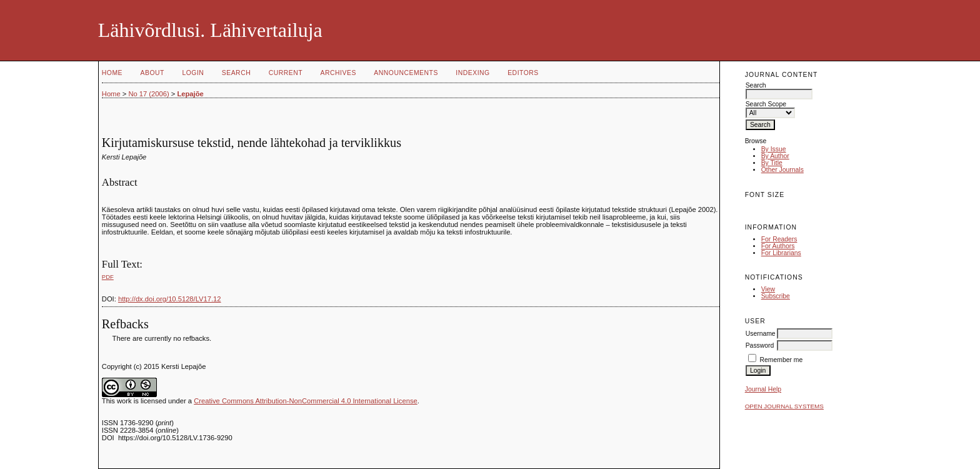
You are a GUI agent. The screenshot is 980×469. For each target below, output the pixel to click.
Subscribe (776, 296)
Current (286, 73)
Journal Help (763, 389)
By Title (772, 163)
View (768, 289)
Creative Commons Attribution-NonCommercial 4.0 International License (306, 401)
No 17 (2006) (148, 94)
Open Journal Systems (784, 406)
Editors (523, 73)
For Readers (779, 239)
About (152, 73)
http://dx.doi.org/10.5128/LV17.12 (170, 299)
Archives (338, 73)
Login (193, 73)
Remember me (782, 360)
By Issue (774, 149)
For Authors (778, 246)
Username (761, 334)
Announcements (406, 73)
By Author (775, 156)
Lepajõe (190, 94)
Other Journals (782, 170)
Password (760, 345)
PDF (108, 277)
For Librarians (781, 253)
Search (236, 73)
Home (112, 73)
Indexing (472, 73)
